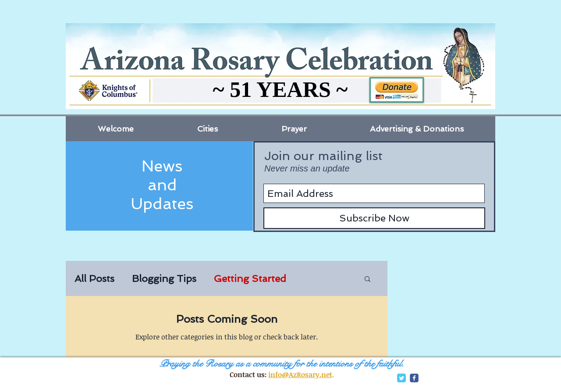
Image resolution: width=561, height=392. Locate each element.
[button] (367, 280)
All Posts (94, 278)
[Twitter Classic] (401, 378)
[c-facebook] (414, 378)
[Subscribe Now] (374, 218)
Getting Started (250, 278)
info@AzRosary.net (300, 374)
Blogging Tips (164, 278)
